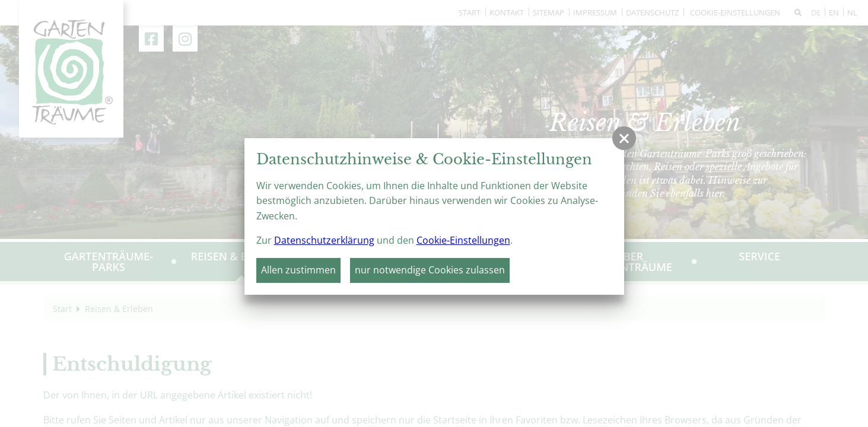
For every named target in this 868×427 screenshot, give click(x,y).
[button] (624, 138)
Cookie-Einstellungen (463, 240)
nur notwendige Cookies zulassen (430, 270)
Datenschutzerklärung (324, 240)
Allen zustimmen (298, 270)
